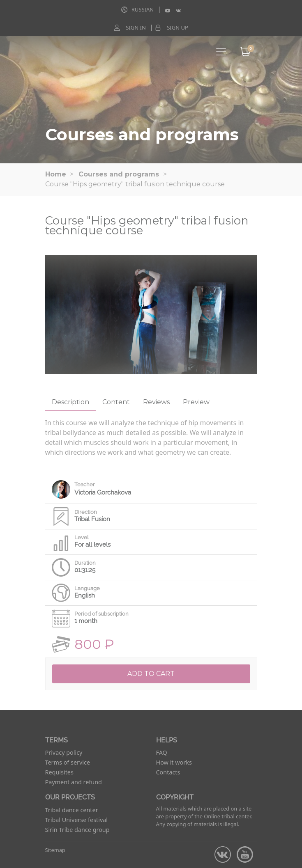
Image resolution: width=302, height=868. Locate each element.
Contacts (168, 772)
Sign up (178, 27)
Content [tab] (116, 402)
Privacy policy (64, 752)
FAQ (162, 752)
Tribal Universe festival (77, 820)
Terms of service (68, 762)
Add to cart (151, 674)
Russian (143, 9)
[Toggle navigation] (221, 52)
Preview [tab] (196, 402)
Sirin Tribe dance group (77, 830)
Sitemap (55, 850)
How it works (174, 762)
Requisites (59, 772)
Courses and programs (119, 174)
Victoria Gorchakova (103, 492)
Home (56, 174)
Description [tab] (70, 402)
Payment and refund (74, 782)
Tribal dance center (72, 810)
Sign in (136, 27)
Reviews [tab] (156, 402)
